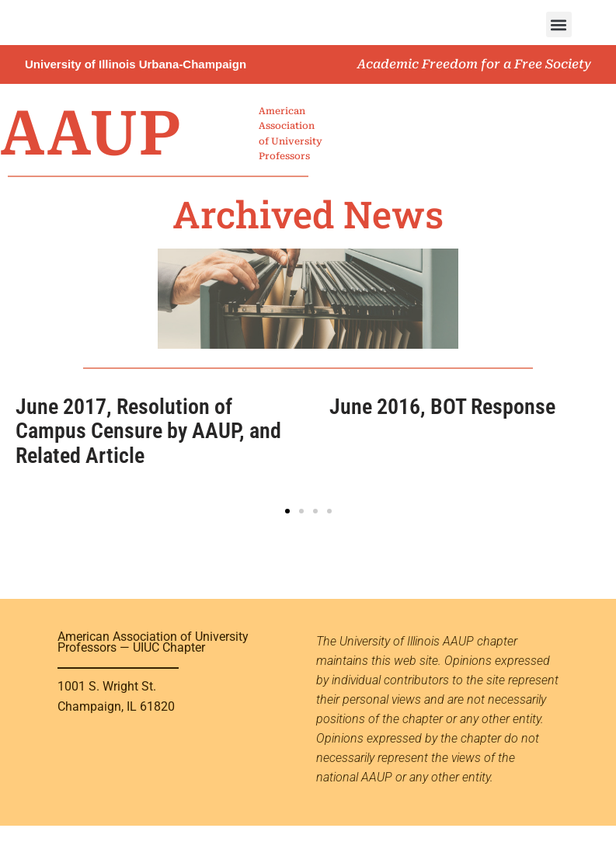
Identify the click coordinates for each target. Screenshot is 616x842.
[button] (559, 24)
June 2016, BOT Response (442, 407)
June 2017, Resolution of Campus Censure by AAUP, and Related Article (148, 431)
